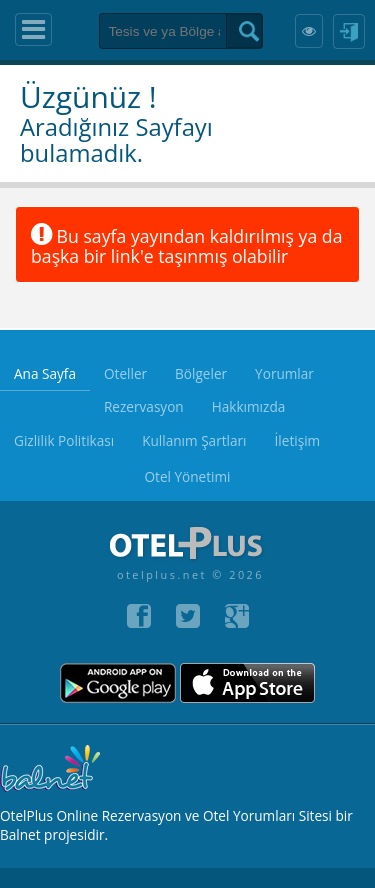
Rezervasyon (144, 406)
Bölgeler (201, 373)
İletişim (298, 440)
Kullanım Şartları (194, 440)
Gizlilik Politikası (64, 440)
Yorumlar (284, 373)
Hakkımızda (249, 406)
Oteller (125, 373)
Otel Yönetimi (187, 476)
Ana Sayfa (45, 373)
